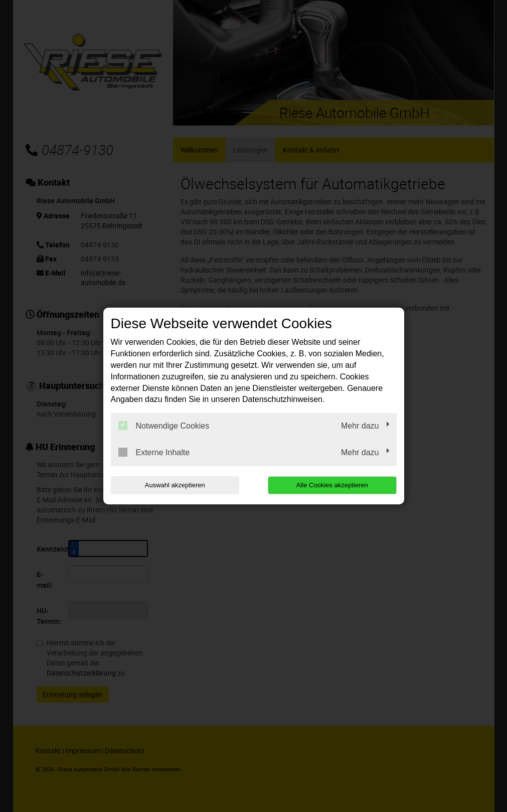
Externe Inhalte (154, 452)
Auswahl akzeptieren (175, 485)
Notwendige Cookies (164, 426)
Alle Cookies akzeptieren (332, 485)
